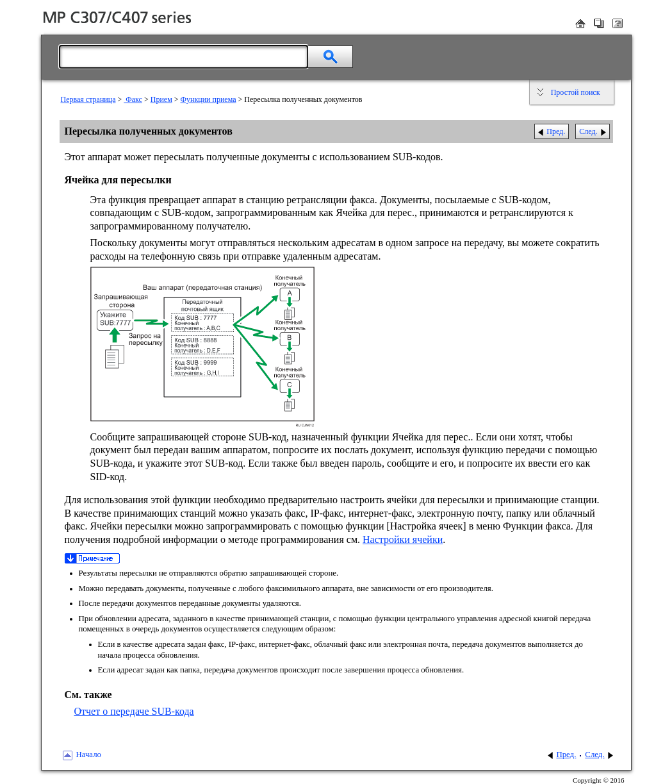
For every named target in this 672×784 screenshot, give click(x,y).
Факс (133, 99)
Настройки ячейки (403, 539)
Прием (161, 99)
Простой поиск (576, 92)
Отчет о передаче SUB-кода (134, 711)
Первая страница (88, 99)
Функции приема (209, 99)
